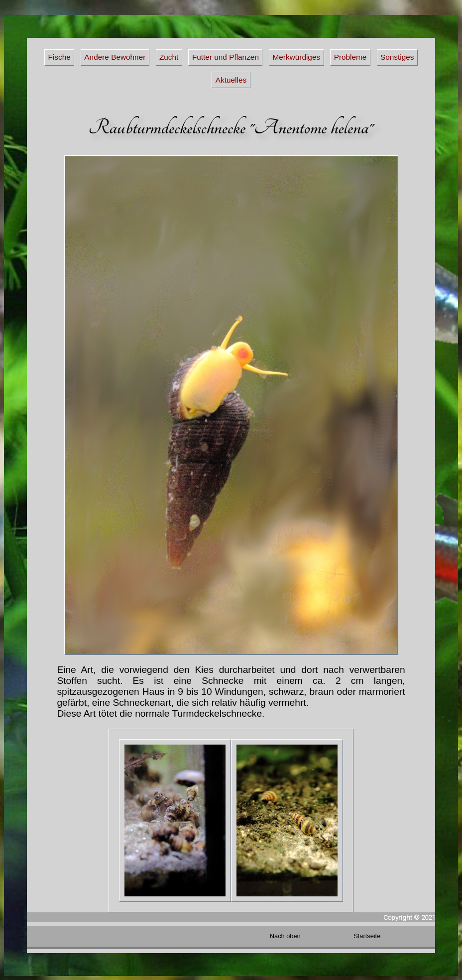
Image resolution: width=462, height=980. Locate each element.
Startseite (367, 936)
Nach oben (285, 936)
